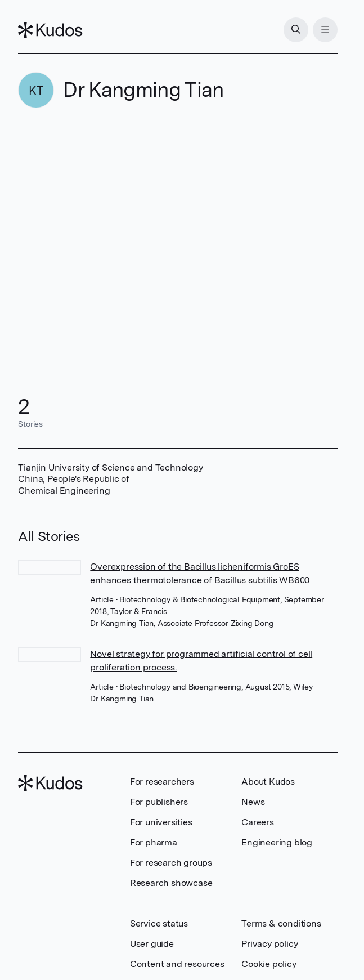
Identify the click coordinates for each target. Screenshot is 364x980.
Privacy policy (269, 944)
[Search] (296, 30)
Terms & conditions (281, 923)
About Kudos (268, 782)
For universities (161, 822)
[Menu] (325, 30)
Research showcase (171, 883)
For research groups (171, 863)
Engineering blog (277, 842)
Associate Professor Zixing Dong (216, 623)
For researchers (162, 782)
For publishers (159, 802)
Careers (258, 822)
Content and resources (177, 964)
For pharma (154, 842)
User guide (152, 944)
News (253, 802)
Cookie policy (269, 964)
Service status (159, 923)
